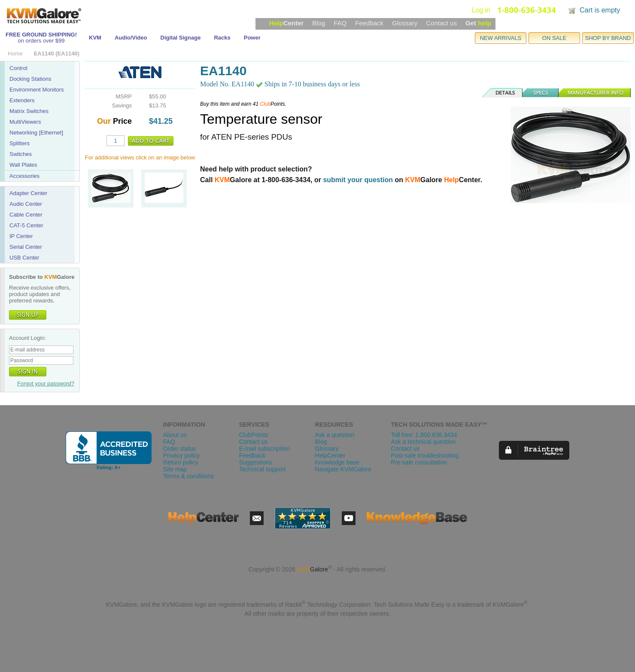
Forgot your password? (46, 383)
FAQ (340, 23)
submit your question (358, 180)
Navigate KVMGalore (343, 469)
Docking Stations (30, 79)
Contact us (441, 23)
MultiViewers (25, 122)
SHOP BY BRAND (608, 38)
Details (503, 93)
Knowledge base (337, 462)
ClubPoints (254, 435)
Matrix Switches (29, 111)
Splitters (20, 143)
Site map (175, 469)
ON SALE (554, 38)
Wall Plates (23, 165)
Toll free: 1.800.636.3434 (424, 435)
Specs (541, 93)
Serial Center (26, 247)
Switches (21, 154)
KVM (95, 38)
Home (15, 53)
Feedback (369, 23)
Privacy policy (182, 455)
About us (175, 435)
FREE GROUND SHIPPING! (41, 35)
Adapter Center (28, 193)
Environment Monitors (36, 90)
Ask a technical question (423, 442)
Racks (222, 38)
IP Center (21, 236)
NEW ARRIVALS (501, 38)
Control (18, 68)
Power (252, 38)
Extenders (22, 100)
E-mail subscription (264, 449)
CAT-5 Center (26, 225)
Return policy (181, 462)
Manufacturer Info (595, 93)
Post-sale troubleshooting (425, 455)
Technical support (263, 469)
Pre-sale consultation (419, 462)
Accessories (24, 176)
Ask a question (335, 435)
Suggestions (256, 462)
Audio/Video (131, 38)
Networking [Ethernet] (36, 133)
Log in (481, 10)
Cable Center (26, 215)
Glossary (405, 23)
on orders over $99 (41, 41)
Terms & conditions (188, 476)
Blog (319, 23)
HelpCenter (330, 455)
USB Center (24, 258)
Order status (180, 449)
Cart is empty (600, 10)
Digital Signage (181, 38)
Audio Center (26, 204)
